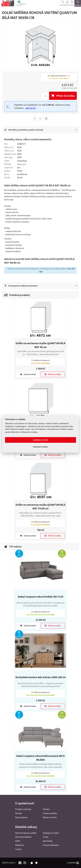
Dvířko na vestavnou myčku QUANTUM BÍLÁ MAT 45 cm (40, 346)
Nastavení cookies (40, 447)
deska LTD (21, 164)
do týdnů (40, 364)
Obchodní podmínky (23, 837)
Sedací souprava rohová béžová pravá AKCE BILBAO (40, 758)
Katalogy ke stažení (51, 833)
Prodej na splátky (50, 813)
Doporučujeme (21, 817)
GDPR (18, 841)
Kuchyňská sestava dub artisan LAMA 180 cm (41, 678)
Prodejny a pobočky (23, 809)
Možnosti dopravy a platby (26, 833)
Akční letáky (48, 841)
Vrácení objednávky (51, 845)
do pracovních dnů (40, 615)
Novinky (46, 809)
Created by (73, 863)
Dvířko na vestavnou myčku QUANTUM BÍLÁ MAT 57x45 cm (40, 507)
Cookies (18, 849)
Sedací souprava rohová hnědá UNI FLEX (41, 597)
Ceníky (46, 837)
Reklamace (20, 845)
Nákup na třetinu (50, 817)
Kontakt (19, 813)
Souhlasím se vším (41, 440)
